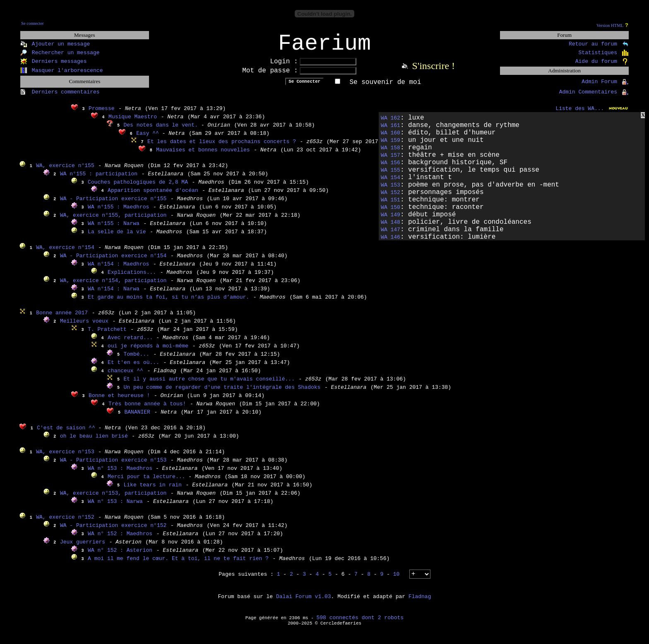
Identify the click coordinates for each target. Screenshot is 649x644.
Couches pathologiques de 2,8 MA (138, 188)
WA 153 (391, 190)
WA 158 (391, 153)
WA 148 (391, 228)
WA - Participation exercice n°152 (113, 531)
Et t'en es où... (133, 368)
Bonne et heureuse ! (119, 401)
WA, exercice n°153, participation (113, 499)
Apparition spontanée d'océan (153, 196)
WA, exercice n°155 (65, 171)
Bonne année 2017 (62, 318)
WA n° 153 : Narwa (115, 507)
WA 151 (391, 205)
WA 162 (391, 123)
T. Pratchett (107, 335)
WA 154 (391, 183)
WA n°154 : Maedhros (118, 269)
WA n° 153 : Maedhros (122, 474)
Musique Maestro (133, 122)
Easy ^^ (149, 139)
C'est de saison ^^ (67, 433)
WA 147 (391, 235)
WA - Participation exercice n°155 (113, 204)
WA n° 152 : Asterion (120, 556)
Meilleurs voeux (84, 327)
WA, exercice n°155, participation (113, 221)
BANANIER (137, 418)
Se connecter (32, 23)
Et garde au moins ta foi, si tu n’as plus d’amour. (168, 303)
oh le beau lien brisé (94, 442)
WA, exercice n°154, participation (113, 286)
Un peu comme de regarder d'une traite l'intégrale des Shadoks (222, 393)
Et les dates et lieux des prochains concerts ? (222, 147)
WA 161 (391, 131)
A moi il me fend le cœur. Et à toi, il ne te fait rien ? (178, 564)
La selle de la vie (117, 237)
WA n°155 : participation (99, 179)
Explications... (132, 278)
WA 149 (391, 220)
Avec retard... (132, 343)
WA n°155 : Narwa (114, 229)
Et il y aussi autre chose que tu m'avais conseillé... (209, 384)
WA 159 (391, 146)
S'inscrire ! (433, 71)
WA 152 (391, 198)
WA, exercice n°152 (65, 523)
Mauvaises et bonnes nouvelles (203, 155)
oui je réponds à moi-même (148, 351)
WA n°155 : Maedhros (118, 212)
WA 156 (391, 168)
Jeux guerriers (83, 547)
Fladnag (420, 602)
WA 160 (391, 138)
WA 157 (391, 161)
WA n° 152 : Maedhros (120, 539)
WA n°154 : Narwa (114, 294)
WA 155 (391, 176)
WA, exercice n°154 (65, 253)
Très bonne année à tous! (147, 409)
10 (397, 580)
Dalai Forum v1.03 (304, 602)
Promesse (101, 114)
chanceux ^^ (125, 376)
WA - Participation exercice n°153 (113, 466)
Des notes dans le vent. (162, 130)
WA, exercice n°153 (65, 457)
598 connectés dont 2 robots (360, 623)
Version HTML (610, 25)
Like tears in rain (153, 490)
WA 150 (391, 213)
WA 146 (391, 243)
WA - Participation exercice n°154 (113, 261)
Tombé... (137, 360)
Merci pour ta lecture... (148, 482)
